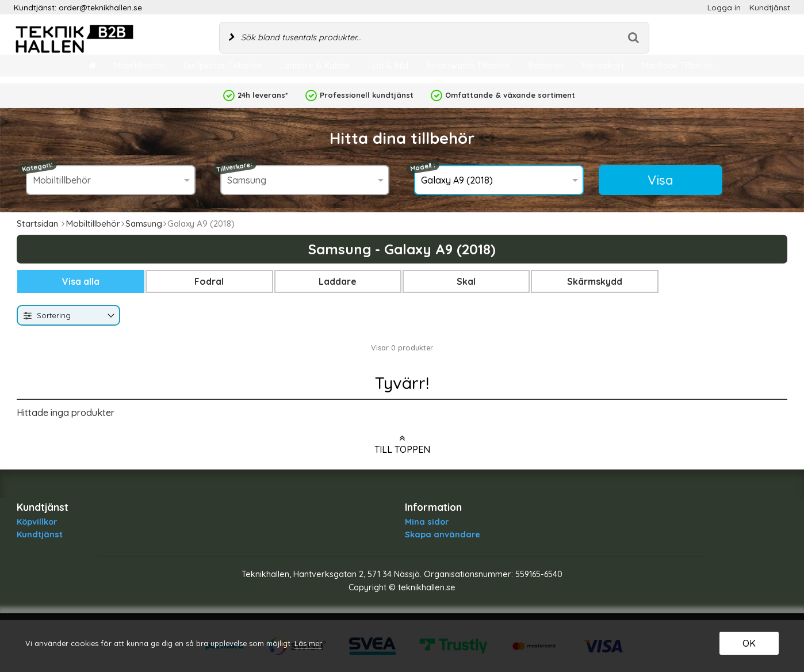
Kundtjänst (770, 7)
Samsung (144, 224)
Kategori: (38, 167)
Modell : (423, 167)
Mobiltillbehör (93, 224)
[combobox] (68, 315)
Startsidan (37, 224)
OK (749, 643)
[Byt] (110, 316)
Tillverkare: (234, 167)
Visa (661, 180)
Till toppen (402, 444)
